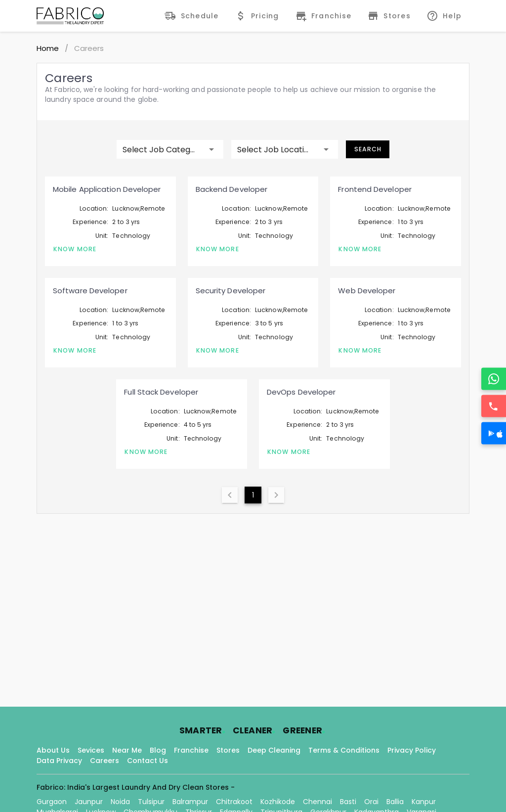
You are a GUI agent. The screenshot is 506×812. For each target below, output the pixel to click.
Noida (120, 802)
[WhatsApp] (494, 379)
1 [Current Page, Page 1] (253, 495)
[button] (170, 149)
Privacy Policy (412, 750)
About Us (53, 750)
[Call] (494, 406)
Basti (348, 802)
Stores (228, 750)
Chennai (317, 802)
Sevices (91, 750)
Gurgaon (52, 802)
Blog (158, 750)
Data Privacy (59, 761)
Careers (105, 761)
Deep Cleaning (274, 750)
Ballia (395, 802)
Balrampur (190, 802)
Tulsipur (151, 802)
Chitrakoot (234, 802)
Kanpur (424, 802)
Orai (371, 802)
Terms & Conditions (344, 750)
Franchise (191, 750)
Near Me (127, 750)
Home (48, 48)
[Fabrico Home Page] (70, 16)
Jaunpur (89, 802)
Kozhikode (278, 802)
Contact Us (148, 761)
